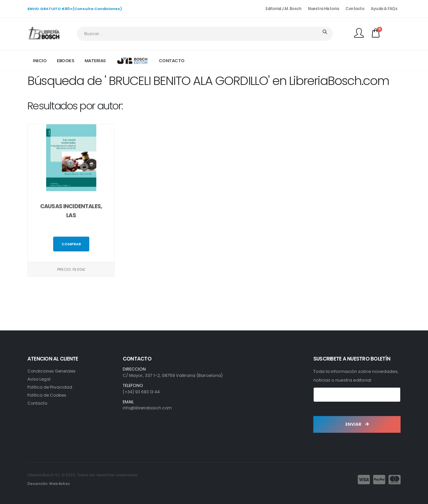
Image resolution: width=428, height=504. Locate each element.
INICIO (40, 61)
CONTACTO (172, 61)
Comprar (71, 245)
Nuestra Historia (323, 9)
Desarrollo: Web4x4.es (48, 484)
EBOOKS (66, 61)
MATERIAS (95, 61)
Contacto (355, 9)
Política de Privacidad (51, 387)
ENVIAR (357, 424)
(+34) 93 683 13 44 (142, 392)
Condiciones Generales (53, 371)
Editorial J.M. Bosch (283, 9)
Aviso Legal (39, 379)
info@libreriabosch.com (149, 408)
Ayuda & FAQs (384, 9)
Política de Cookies (48, 395)
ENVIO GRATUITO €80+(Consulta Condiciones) (75, 9)
